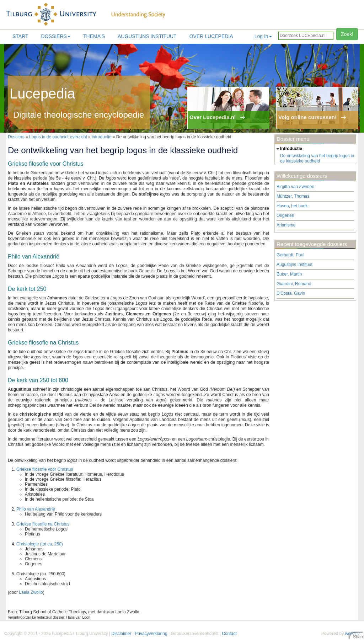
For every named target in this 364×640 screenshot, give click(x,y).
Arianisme (286, 225)
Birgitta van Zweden (295, 187)
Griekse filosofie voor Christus (45, 469)
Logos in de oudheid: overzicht (58, 137)
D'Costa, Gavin (291, 293)
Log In (263, 36)
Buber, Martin (289, 274)
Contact (229, 634)
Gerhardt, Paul (290, 255)
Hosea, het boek (292, 206)
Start (20, 36)
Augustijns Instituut (147, 36)
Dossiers (56, 36)
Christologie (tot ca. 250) (40, 544)
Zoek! (347, 34)
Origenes (285, 215)
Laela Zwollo (31, 592)
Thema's (94, 36)
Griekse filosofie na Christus (43, 524)
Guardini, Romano (294, 284)
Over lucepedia (211, 36)
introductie (101, 137)
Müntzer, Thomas (293, 196)
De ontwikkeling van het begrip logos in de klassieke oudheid (317, 158)
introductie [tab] (288, 149)
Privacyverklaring (151, 634)
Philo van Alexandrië (36, 509)
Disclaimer (121, 634)
